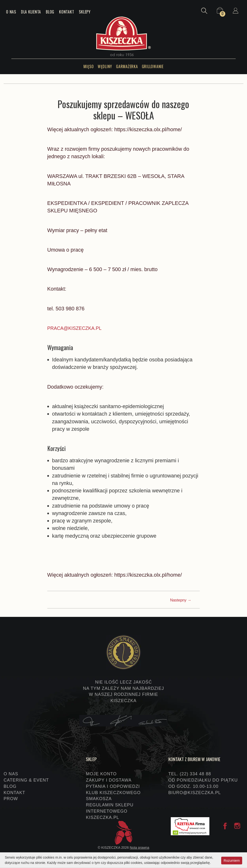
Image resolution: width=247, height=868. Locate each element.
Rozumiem (232, 860)
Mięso (89, 66)
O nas (11, 12)
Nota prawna (140, 848)
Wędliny (105, 66)
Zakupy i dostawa (109, 780)
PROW (11, 799)
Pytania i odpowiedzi (113, 786)
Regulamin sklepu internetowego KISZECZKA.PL (110, 811)
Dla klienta (31, 12)
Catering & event (26, 780)
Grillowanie (153, 66)
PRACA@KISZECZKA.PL (77, 328)
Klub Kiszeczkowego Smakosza (113, 796)
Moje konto (101, 774)
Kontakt (67, 12)
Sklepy (85, 12)
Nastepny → (181, 600)
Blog (50, 12)
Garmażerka (127, 66)
